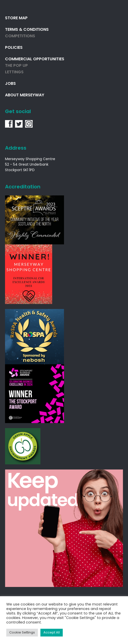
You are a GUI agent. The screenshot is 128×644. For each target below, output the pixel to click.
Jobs (10, 84)
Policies (14, 48)
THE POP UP (16, 66)
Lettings (14, 72)
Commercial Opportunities (35, 59)
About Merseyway (25, 95)
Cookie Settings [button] (22, 633)
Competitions (20, 36)
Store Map (16, 18)
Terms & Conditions (27, 30)
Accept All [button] (52, 633)
